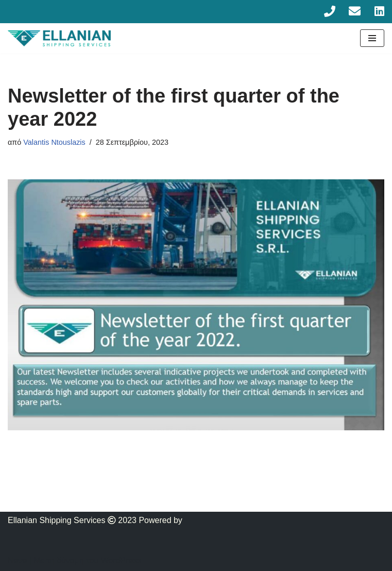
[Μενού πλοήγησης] (372, 38)
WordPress (121, 560)
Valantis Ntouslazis (54, 142)
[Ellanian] (59, 38)
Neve (17, 560)
